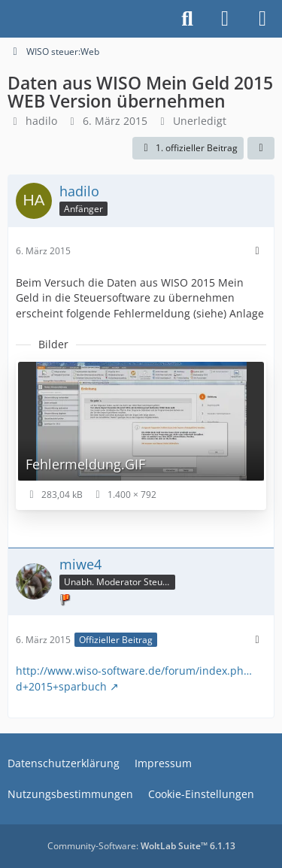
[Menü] (262, 19)
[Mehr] (257, 251)
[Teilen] (261, 148)
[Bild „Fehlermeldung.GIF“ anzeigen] (141, 435)
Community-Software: (141, 846)
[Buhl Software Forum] (8, 19)
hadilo (41, 121)
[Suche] (187, 19)
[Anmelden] (225, 19)
